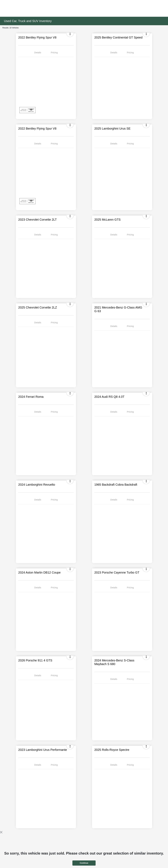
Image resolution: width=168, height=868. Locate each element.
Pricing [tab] (54, 52)
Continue (84, 863)
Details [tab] (38, 52)
